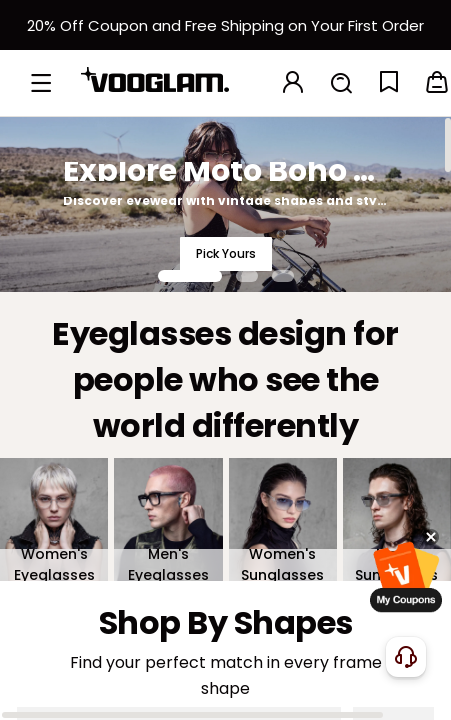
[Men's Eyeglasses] (168, 519)
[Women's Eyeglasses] (54, 519)
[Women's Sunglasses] (283, 519)
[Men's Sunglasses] (397, 519)
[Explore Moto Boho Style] (225, 204)
